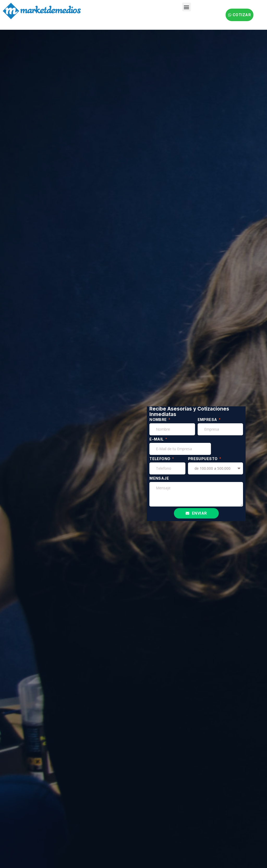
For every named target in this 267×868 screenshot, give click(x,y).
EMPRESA (208, 420)
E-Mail (157, 439)
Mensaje (159, 478)
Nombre (159, 420)
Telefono (160, 459)
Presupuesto (203, 459)
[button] (187, 7)
